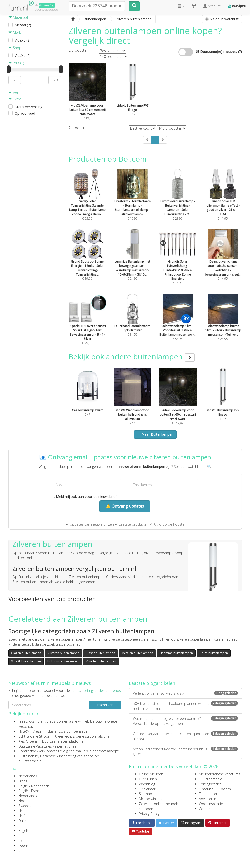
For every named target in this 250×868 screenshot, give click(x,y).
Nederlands (28, 776)
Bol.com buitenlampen (63, 661)
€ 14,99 (178, 263)
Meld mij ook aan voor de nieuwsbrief (84, 496)
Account (212, 6)
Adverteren (208, 799)
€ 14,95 (223, 261)
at (20, 850)
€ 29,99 (87, 326)
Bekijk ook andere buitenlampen (132, 357)
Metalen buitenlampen (137, 653)
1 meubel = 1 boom (215, 789)
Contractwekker (31, 751)
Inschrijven (105, 705)
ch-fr (22, 816)
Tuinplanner (208, 794)
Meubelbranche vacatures (220, 774)
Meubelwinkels (150, 799)
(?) (240, 52)
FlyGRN (24, 731)
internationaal (66, 746)
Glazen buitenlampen (26, 653)
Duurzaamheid (211, 779)
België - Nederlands (34, 786)
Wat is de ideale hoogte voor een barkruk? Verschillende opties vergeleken (185, 721)
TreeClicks (26, 721)
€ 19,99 (133, 201)
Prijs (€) (16, 63)
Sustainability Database (37, 756)
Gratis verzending (29, 107)
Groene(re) (47, 5)
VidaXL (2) (23, 40)
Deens (23, 846)
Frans (23, 781)
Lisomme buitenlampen (176, 653)
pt (20, 826)
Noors (23, 801)
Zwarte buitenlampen (101, 661)
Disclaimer (147, 789)
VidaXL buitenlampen (26, 661)
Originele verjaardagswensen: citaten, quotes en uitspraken (185, 736)
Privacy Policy (149, 814)
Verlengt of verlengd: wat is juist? (185, 693)
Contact (205, 809)
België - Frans (29, 791)
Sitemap (145, 794)
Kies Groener (29, 741)
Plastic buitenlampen (101, 653)
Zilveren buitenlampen (64, 653)
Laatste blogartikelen (152, 683)
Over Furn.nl (148, 779)
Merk (15, 32)
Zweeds (25, 806)
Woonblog (147, 784)
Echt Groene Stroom (35, 736)
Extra (15, 99)
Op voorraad (25, 113)
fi (19, 836)
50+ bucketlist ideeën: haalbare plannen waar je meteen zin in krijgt (185, 706)
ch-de (23, 811)
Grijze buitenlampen (214, 653)
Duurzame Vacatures (35, 746)
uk (20, 841)
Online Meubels (151, 774)
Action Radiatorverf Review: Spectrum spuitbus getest (185, 751)
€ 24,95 (133, 261)
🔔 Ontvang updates (125, 506)
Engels (23, 831)
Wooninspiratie (211, 804)
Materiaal (18, 17)
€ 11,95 (223, 201)
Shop (15, 48)
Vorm (15, 93)
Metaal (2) (23, 25)
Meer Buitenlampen (155, 434)
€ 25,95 (87, 201)
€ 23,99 (178, 201)
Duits (22, 821)
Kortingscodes (210, 784)
